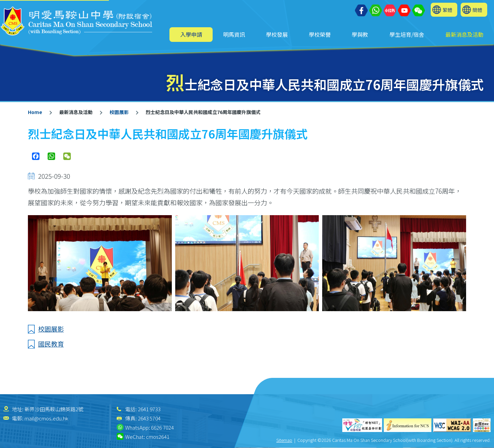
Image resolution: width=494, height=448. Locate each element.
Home (35, 112)
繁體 (447, 10)
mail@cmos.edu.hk (46, 418)
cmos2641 (158, 437)
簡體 (477, 10)
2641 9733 (149, 409)
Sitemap (284, 440)
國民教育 (51, 344)
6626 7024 (162, 427)
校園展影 (119, 112)
